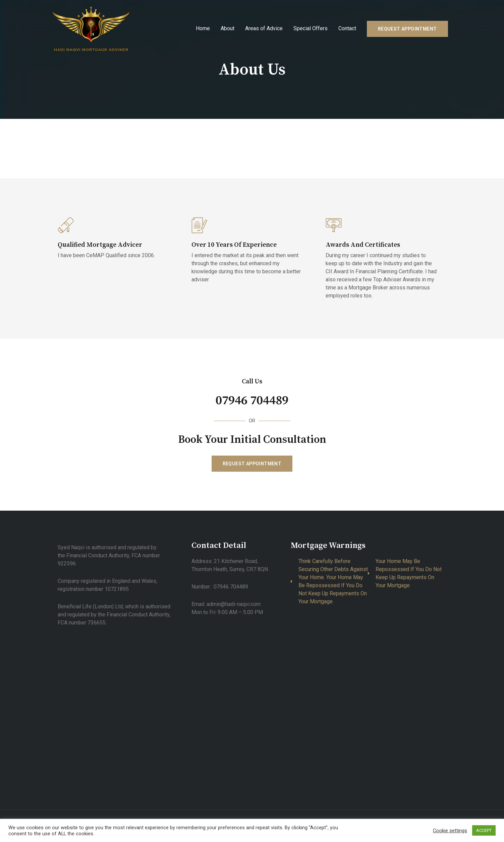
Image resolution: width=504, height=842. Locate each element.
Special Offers (311, 28)
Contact (347, 28)
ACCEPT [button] (484, 830)
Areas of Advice (264, 28)
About (228, 28)
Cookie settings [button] (450, 831)
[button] (252, 464)
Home (203, 28)
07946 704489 (252, 400)
